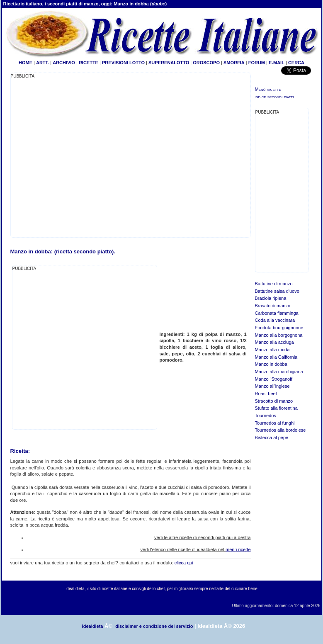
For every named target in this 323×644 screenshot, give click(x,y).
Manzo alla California (276, 357)
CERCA (296, 63)
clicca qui (184, 563)
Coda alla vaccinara (275, 320)
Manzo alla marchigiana (279, 372)
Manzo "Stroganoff (274, 379)
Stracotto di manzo (274, 401)
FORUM (257, 63)
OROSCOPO (206, 63)
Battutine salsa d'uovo (277, 291)
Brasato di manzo (273, 306)
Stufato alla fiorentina (276, 408)
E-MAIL (277, 63)
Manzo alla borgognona (279, 335)
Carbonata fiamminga (277, 313)
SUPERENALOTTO (169, 63)
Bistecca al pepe (272, 437)
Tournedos (266, 416)
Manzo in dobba (271, 364)
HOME (25, 63)
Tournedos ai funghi (275, 423)
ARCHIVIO (64, 63)
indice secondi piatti (274, 97)
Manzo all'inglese (272, 386)
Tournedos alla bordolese (280, 430)
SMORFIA (234, 63)
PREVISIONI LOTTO (123, 63)
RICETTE (88, 63)
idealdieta (93, 626)
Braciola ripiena (271, 298)
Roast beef (266, 394)
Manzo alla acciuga (274, 342)
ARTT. (42, 63)
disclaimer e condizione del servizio (154, 626)
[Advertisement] (79, 350)
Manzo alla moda (272, 350)
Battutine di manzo (274, 284)
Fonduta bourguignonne (279, 328)
